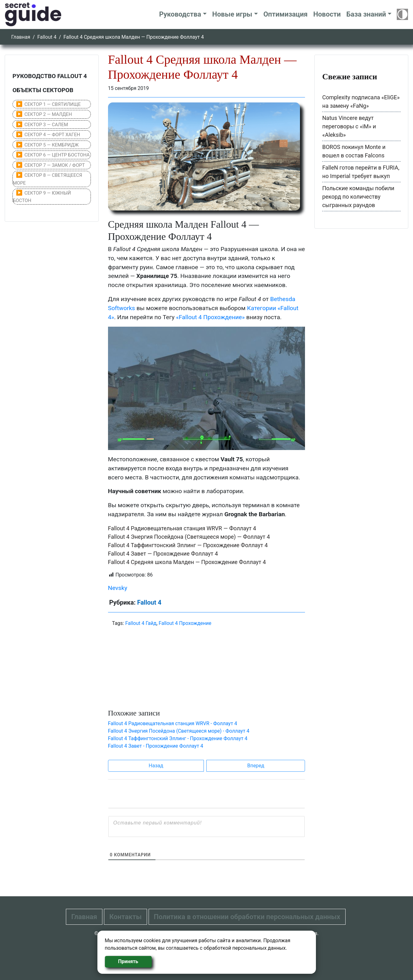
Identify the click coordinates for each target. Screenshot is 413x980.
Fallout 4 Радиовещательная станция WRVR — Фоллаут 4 (182, 528)
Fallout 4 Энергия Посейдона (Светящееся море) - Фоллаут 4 (179, 731)
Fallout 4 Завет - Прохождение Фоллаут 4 (156, 746)
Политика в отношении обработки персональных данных (247, 917)
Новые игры (232, 14)
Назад (156, 766)
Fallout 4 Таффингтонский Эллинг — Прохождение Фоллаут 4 (188, 545)
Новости (327, 14)
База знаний (366, 14)
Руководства (180, 14)
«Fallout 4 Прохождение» (210, 317)
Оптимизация (286, 14)
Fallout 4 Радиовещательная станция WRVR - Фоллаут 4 (173, 723)
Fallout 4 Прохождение (185, 623)
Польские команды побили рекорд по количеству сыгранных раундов (358, 197)
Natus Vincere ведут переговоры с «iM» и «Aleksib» (349, 126)
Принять (128, 961)
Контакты (125, 917)
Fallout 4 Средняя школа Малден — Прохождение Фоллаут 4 (187, 562)
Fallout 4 (47, 37)
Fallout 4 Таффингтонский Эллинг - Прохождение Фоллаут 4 (178, 738)
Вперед (256, 766)
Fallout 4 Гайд (141, 623)
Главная (21, 37)
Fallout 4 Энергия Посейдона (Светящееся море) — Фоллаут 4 (189, 537)
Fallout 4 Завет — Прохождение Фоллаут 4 (163, 554)
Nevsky (118, 588)
